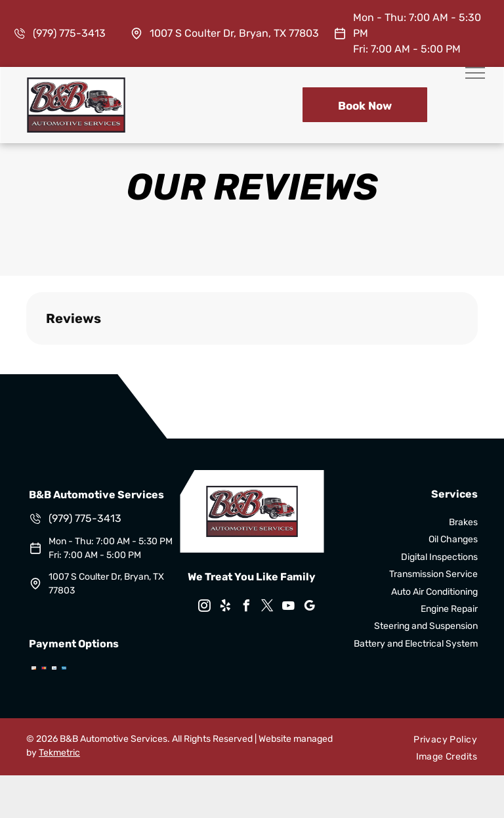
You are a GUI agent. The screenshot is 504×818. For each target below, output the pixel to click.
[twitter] (268, 608)
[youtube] (289, 608)
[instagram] (205, 608)
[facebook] (247, 608)
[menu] (475, 73)
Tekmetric (59, 753)
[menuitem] (445, 740)
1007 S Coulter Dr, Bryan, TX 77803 (234, 33)
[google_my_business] (310, 608)
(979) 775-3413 (69, 33)
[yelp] (226, 608)
